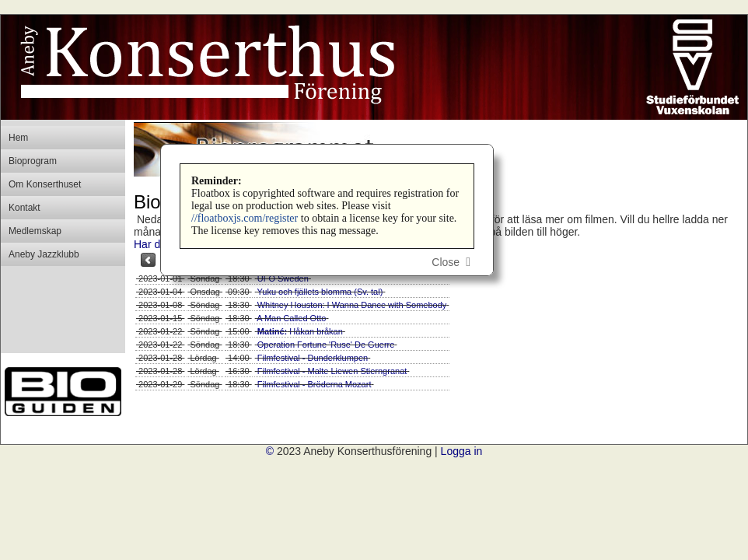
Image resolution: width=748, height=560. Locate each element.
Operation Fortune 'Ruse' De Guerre (326, 345)
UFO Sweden (283, 278)
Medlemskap (35, 231)
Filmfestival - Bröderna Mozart (315, 384)
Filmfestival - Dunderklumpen (313, 358)
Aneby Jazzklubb (44, 254)
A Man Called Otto (291, 318)
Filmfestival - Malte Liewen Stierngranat (332, 371)
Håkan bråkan (300, 331)
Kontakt (24, 208)
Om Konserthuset (45, 184)
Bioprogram (33, 161)
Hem (18, 138)
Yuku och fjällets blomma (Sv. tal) (320, 292)
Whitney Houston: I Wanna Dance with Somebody (352, 305)
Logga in (462, 451)
